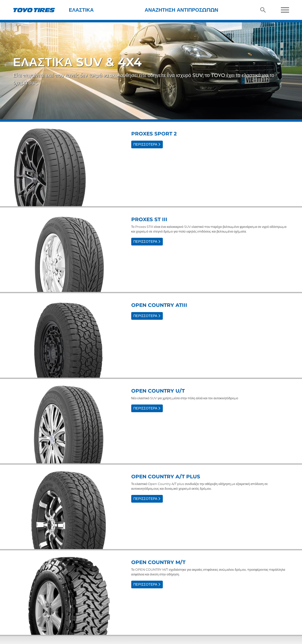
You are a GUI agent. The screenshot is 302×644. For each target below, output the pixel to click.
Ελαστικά (81, 10)
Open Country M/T (158, 562)
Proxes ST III (149, 219)
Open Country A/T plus (166, 477)
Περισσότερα (147, 144)
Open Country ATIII (159, 305)
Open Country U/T (158, 391)
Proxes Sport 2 (154, 134)
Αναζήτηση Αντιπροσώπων (181, 10)
